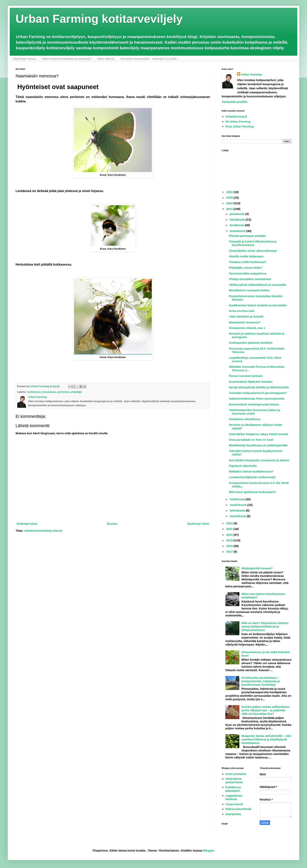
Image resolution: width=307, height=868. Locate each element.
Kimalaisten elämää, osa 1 (247, 328)
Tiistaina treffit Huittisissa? (248, 262)
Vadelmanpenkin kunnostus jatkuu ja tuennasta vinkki (255, 412)
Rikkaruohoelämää (238, 809)
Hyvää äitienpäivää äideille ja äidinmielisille (259, 387)
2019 (230, 540)
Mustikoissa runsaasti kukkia (249, 290)
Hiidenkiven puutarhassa (234, 780)
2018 (230, 546)
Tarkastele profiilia (234, 102)
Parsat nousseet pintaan (246, 376)
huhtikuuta (238, 499)
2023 (230, 209)
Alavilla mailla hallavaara (246, 256)
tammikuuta (238, 516)
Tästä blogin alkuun (24, 59)
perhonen (64, 392)
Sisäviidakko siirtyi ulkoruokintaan (253, 251)
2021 (230, 529)
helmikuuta (238, 510)
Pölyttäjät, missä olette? (246, 268)
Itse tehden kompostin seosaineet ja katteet (259, 460)
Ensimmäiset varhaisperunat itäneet (254, 404)
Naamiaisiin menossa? (245, 322)
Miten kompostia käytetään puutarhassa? (67, 59)
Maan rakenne (106, 59)
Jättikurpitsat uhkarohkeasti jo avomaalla (258, 285)
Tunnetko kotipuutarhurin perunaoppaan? (258, 393)
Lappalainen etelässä (234, 797)
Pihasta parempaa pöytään (248, 236)
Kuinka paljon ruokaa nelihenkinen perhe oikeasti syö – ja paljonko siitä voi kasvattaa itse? (266, 710)
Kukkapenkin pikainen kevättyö (251, 343)
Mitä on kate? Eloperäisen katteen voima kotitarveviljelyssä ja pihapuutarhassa (265, 626)
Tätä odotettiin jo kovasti (246, 316)
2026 (230, 192)
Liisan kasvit (234, 804)
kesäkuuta (237, 225)
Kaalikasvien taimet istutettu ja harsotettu (258, 305)
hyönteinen (34, 392)
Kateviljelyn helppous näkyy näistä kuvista (259, 434)
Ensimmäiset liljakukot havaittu (251, 382)
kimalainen (49, 392)
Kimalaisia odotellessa (245, 419)
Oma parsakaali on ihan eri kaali (251, 440)
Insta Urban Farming (240, 126)
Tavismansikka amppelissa (248, 273)
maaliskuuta (239, 505)
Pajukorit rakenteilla (243, 466)
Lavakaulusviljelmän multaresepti (252, 477)
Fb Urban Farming (238, 122)
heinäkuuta (238, 219)
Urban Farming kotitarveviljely (99, 19)
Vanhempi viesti (198, 524)
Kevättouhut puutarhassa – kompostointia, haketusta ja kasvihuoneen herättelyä (261, 681)
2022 (230, 523)
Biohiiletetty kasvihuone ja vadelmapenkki (258, 445)
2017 (230, 552)
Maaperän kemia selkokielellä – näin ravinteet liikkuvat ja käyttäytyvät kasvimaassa (266, 739)
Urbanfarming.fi (236, 116)
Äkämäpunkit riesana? (257, 568)
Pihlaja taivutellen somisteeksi (250, 279)
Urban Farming (251, 74)
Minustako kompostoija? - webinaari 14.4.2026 (149, 59)
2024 (230, 203)
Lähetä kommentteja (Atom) (43, 531)
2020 (230, 535)
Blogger (208, 850)
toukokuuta (238, 231)
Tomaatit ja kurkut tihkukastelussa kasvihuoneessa (253, 243)
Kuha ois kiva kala (242, 311)
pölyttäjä (76, 392)
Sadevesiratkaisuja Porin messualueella (257, 399)
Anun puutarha (236, 774)
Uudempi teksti (27, 524)
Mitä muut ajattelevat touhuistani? (253, 492)
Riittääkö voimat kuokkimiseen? (251, 471)
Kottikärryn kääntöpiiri (233, 789)
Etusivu (112, 524)
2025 (230, 198)
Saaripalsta (233, 814)
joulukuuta (237, 214)
